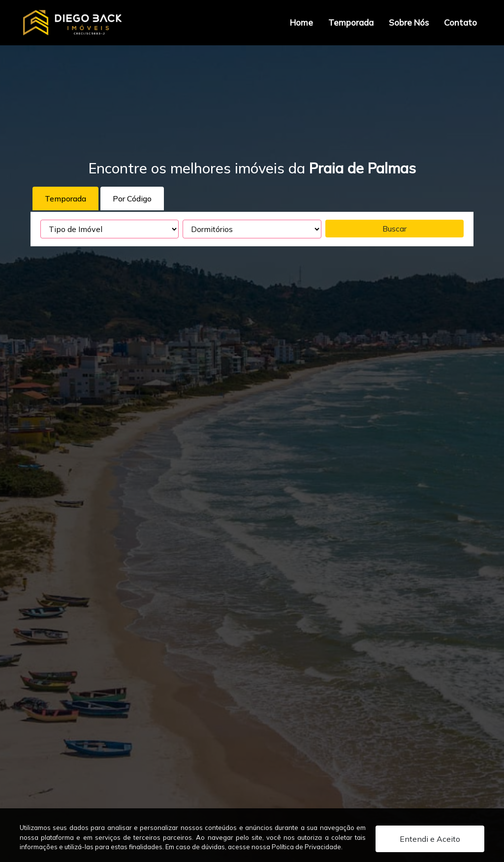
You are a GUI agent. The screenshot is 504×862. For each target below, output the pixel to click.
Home (301, 22)
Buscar (394, 229)
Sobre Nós (409, 22)
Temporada (351, 22)
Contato (460, 22)
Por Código (132, 199)
